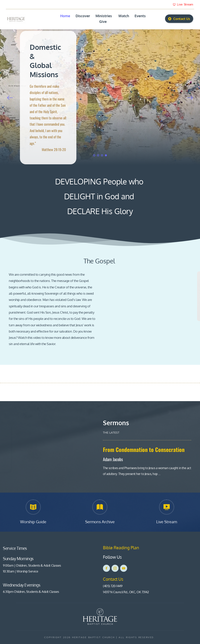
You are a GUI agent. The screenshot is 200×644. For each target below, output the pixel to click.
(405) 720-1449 (113, 586)
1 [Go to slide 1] (94, 155)
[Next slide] (190, 98)
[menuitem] (65, 16)
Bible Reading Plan (121, 547)
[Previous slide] (10, 98)
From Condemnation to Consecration (144, 449)
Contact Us (113, 579)
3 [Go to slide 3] (102, 155)
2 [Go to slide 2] (98, 155)
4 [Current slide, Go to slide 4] (106, 155)
